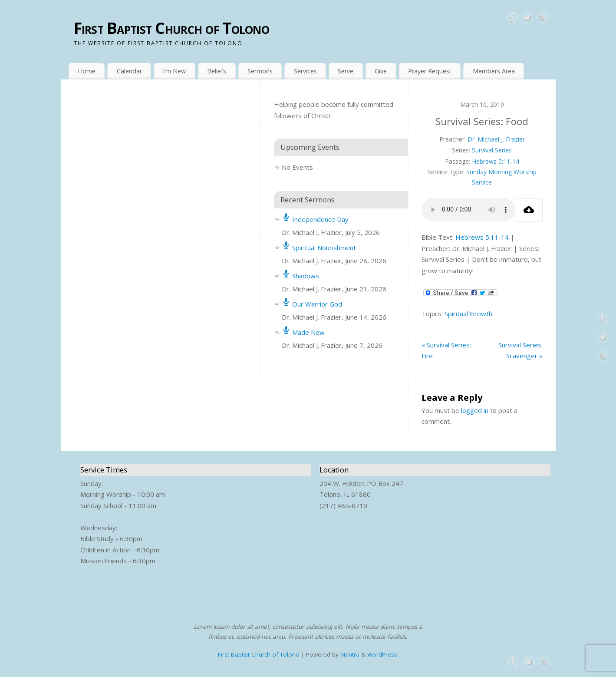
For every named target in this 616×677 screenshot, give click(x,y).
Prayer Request (430, 71)
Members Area (494, 71)
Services (305, 71)
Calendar (129, 71)
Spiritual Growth (468, 314)
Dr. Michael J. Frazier (496, 139)
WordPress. (383, 654)
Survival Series (492, 150)
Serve (346, 71)
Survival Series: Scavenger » (520, 350)
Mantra (350, 654)
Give (381, 71)
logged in (475, 410)
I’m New (174, 71)
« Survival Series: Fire (446, 350)
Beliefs (217, 71)
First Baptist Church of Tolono (171, 28)
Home (87, 71)
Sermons (260, 71)
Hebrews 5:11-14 (496, 161)
